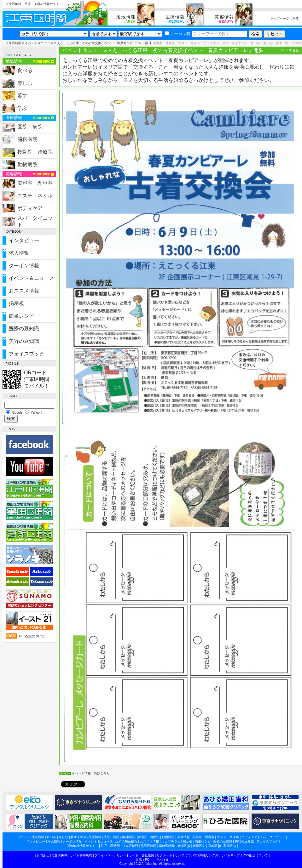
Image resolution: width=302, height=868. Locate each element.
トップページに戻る (285, 18)
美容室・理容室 (35, 183)
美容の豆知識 (24, 341)
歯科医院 (27, 139)
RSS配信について (32, 636)
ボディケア (30, 208)
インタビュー (24, 240)
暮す (22, 96)
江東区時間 (14, 43)
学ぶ (22, 108)
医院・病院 (30, 127)
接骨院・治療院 (35, 152)
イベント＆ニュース (39, 43)
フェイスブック (26, 354)
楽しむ (25, 83)
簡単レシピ (21, 316)
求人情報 (19, 253)
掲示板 (16, 303)
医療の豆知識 (24, 329)
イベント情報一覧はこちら (91, 773)
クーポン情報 (24, 266)
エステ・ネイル (35, 196)
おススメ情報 (24, 291)
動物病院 (27, 165)
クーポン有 (178, 34)
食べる (25, 70)
